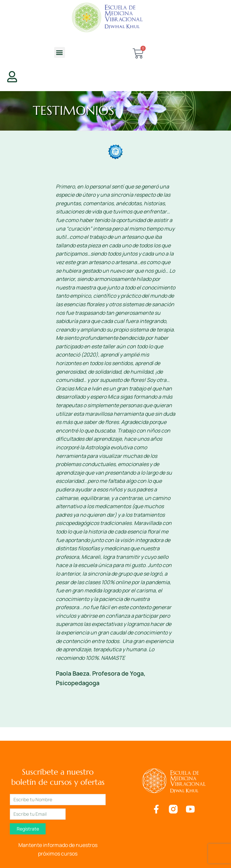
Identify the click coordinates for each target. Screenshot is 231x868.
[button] (60, 52)
